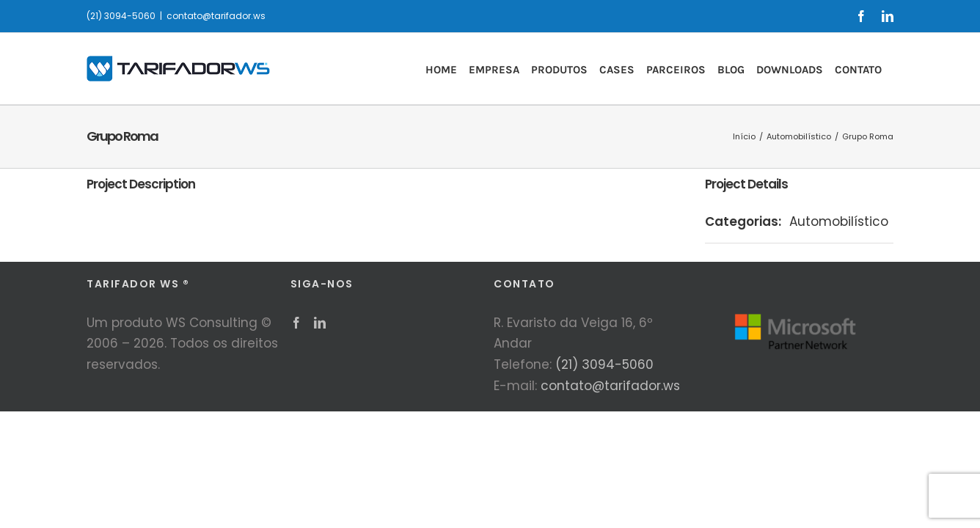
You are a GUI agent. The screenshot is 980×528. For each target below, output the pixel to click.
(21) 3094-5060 (604, 364)
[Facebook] (296, 323)
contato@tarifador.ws (216, 16)
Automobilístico (839, 221)
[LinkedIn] (320, 323)
